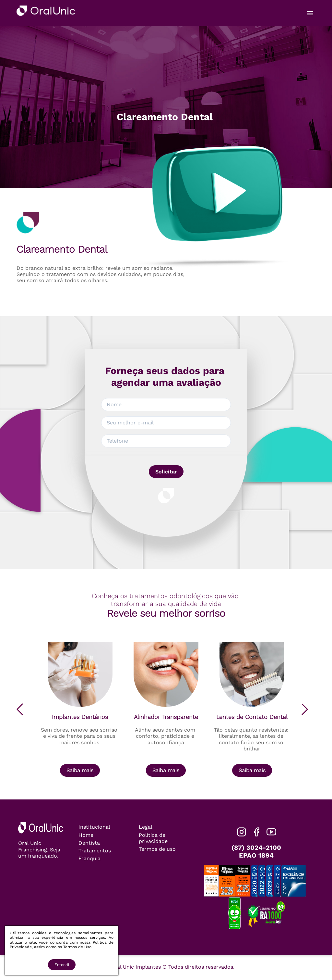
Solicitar (166, 472)
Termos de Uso (77, 947)
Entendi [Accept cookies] (62, 965)
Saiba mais (80, 770)
